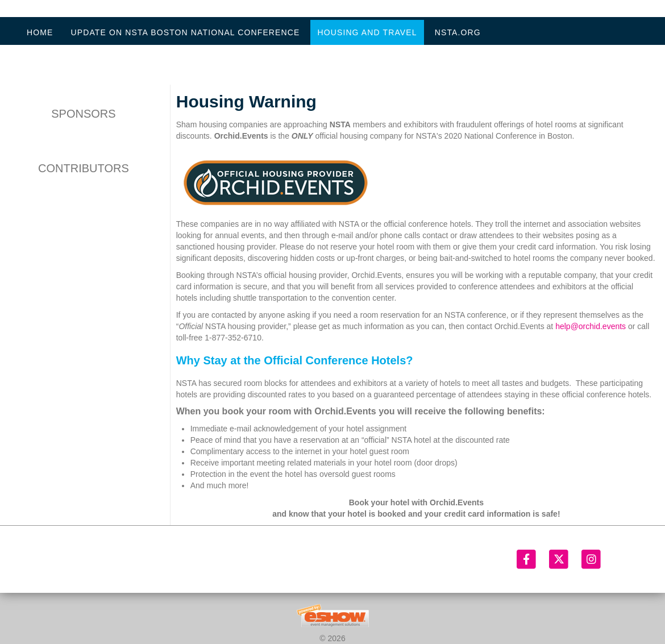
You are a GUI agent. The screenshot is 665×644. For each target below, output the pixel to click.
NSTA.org (458, 32)
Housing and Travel (367, 32)
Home (40, 32)
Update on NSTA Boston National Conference (185, 32)
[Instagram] (591, 559)
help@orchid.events (591, 326)
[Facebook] (527, 559)
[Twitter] (560, 559)
